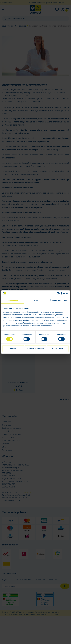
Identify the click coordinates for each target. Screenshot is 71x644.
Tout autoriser (58, 348)
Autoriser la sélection (35, 348)
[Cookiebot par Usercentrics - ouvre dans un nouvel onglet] (58, 294)
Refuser (13, 348)
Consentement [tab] (12, 300)
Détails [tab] (36, 300)
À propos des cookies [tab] (59, 300)
